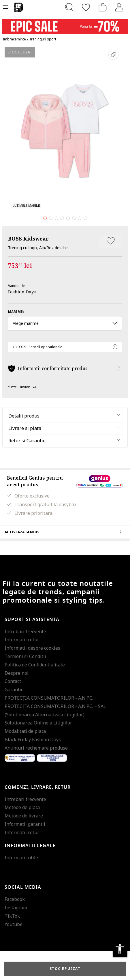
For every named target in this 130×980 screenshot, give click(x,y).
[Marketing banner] (65, 24)
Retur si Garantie (27, 441)
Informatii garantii (25, 824)
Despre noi (17, 673)
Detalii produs (24, 416)
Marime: (16, 312)
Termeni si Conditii (25, 656)
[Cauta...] (69, 7)
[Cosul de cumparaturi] (103, 7)
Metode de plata (22, 807)
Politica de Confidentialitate (35, 665)
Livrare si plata (25, 428)
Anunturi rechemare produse (36, 748)
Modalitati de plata (25, 731)
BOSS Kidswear (28, 239)
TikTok (12, 916)
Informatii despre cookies (32, 648)
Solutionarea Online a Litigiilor (38, 723)
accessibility (120, 949)
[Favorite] (86, 7)
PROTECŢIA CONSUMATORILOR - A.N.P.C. (49, 698)
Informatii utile (21, 858)
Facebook (15, 899)
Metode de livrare (24, 816)
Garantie (14, 690)
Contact (13, 681)
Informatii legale (30, 846)
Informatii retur (22, 640)
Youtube (14, 924)
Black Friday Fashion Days (33, 739)
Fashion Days (22, 292)
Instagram (16, 908)
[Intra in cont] (119, 7)
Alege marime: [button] (65, 323)
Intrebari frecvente (25, 631)
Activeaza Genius (65, 532)
